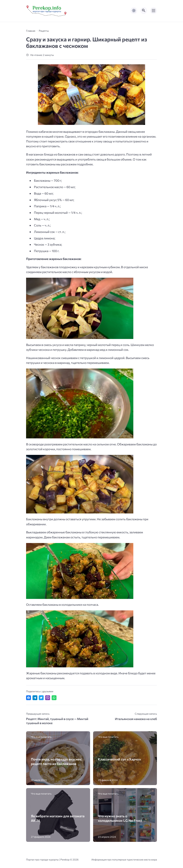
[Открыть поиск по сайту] (144, 11)
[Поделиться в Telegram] (35, 698)
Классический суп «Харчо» (119, 759)
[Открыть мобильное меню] (154, 11)
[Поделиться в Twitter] (41, 698)
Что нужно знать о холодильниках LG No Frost (120, 818)
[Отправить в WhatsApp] (54, 698)
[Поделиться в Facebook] (29, 698)
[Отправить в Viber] (48, 698)
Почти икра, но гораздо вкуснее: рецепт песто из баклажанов (56, 761)
